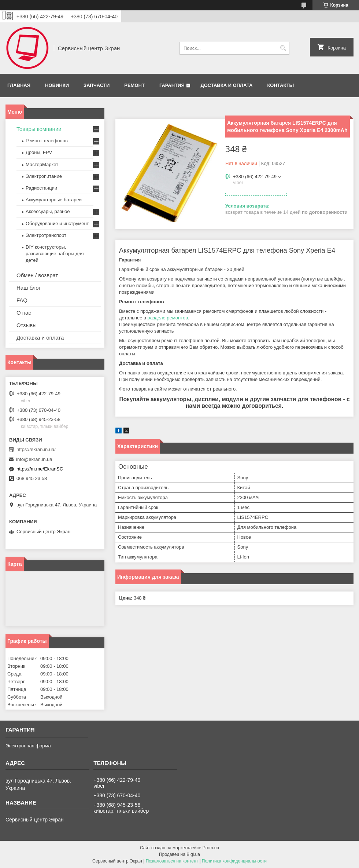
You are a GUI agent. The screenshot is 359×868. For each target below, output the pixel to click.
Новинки (57, 85)
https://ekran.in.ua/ (36, 449)
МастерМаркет (42, 164)
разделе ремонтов (168, 318)
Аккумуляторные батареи (54, 200)
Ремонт (134, 85)
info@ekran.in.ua (34, 459)
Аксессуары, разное (48, 211)
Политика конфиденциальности (234, 861)
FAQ (22, 300)
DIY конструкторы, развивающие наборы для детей (55, 254)
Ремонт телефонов (47, 141)
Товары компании (39, 129)
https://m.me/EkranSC (40, 469)
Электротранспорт (46, 235)
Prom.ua (211, 848)
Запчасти (97, 85)
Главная (19, 85)
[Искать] (283, 48)
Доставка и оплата (226, 85)
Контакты (280, 85)
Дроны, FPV (39, 152)
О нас (24, 313)
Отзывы (27, 325)
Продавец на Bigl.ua (179, 854)
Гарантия (172, 85)
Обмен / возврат (37, 275)
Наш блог (29, 288)
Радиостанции (41, 188)
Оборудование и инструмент (57, 224)
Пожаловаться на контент (172, 861)
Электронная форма (28, 746)
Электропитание (44, 176)
